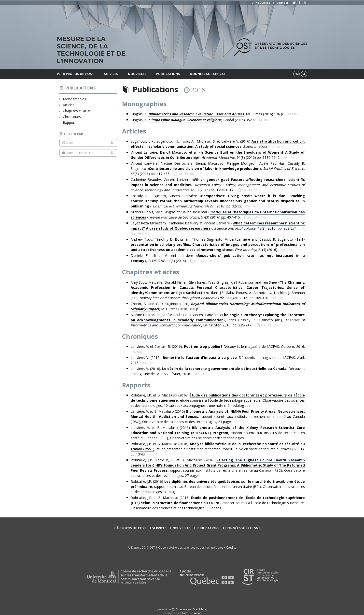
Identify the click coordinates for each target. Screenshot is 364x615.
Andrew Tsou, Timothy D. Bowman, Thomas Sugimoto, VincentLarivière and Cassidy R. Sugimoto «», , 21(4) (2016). (218, 245)
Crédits (231, 548)
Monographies (75, 99)
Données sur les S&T (208, 74)
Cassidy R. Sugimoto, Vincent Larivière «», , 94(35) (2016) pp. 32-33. (218, 201)
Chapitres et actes (77, 111)
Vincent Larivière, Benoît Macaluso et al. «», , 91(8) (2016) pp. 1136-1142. (218, 155)
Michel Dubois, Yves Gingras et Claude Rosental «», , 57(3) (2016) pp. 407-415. (218, 215)
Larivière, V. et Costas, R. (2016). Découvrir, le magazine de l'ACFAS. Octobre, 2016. (218, 347)
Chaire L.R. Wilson (191, 613)
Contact (280, 3)
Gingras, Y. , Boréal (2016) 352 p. (194, 120)
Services (111, 74)
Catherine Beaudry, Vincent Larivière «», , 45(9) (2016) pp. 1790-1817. (218, 185)
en (297, 74)
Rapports (70, 123)
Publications (168, 74)
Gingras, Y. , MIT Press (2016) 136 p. (208, 114)
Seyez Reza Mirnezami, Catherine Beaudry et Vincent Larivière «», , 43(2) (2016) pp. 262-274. (218, 226)
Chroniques (72, 117)
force (182, 609)
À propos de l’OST (78, 74)
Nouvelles (261, 3)
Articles (69, 105)
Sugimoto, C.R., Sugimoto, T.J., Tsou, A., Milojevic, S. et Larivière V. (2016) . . (218, 144)
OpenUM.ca (199, 609)
